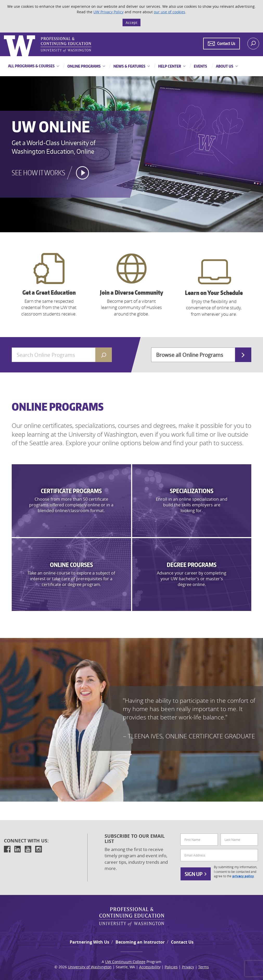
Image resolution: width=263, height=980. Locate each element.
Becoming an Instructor (140, 942)
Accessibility (150, 967)
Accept (131, 22)
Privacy (188, 967)
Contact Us (182, 942)
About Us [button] (224, 66)
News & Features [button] (129, 66)
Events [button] (200, 66)
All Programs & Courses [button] (31, 66)
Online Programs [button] (84, 66)
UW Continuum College (125, 962)
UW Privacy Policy (108, 12)
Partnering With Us (89, 942)
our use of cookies (169, 12)
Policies (171, 967)
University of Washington (90, 967)
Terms (204, 967)
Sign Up (196, 874)
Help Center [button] (169, 66)
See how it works (39, 173)
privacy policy (243, 876)
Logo (4, 36)
